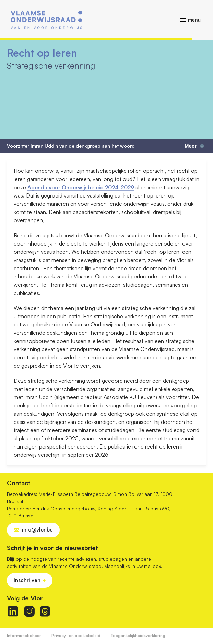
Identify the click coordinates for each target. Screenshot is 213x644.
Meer (194, 146)
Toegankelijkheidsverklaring (138, 636)
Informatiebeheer (24, 636)
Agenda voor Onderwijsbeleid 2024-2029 (81, 187)
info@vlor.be (37, 530)
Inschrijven (27, 580)
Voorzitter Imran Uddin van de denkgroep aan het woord (71, 146)
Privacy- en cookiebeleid (76, 636)
